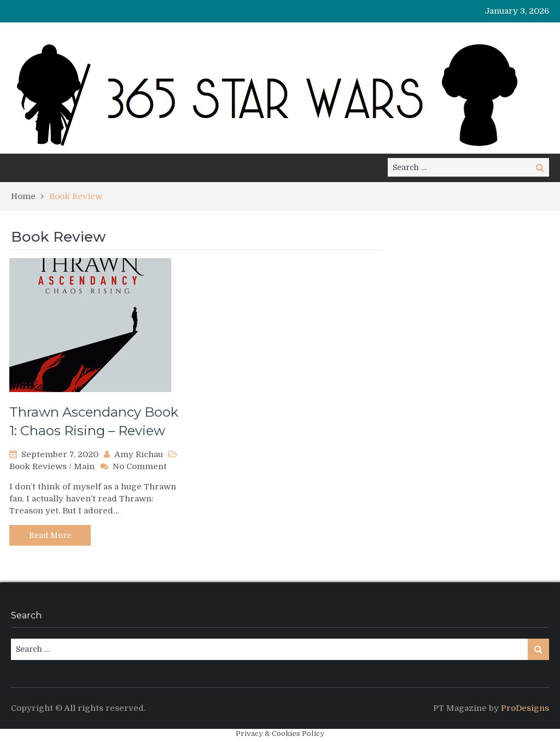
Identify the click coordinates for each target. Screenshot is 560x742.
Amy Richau (139, 454)
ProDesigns (525, 708)
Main (84, 466)
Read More (50, 535)
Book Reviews (38, 466)
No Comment (140, 466)
